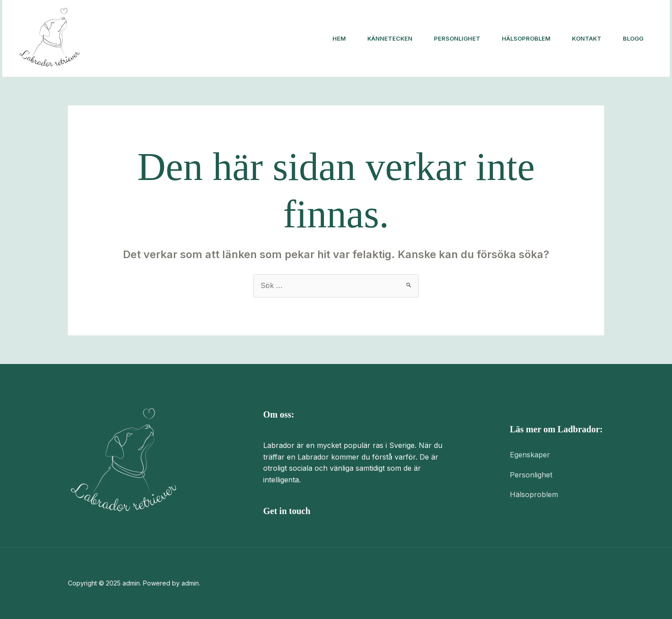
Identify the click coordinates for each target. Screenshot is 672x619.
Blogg (633, 38)
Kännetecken (390, 38)
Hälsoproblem (526, 38)
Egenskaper (530, 455)
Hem (339, 38)
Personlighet (457, 38)
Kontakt (587, 38)
